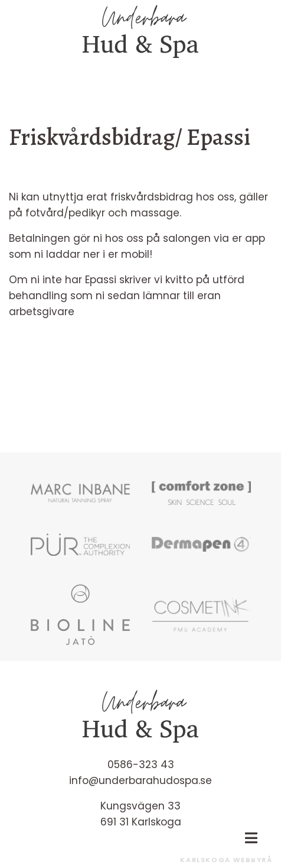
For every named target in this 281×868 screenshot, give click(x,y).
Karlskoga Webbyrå (226, 860)
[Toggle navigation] (251, 838)
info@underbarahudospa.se (140, 780)
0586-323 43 (141, 765)
